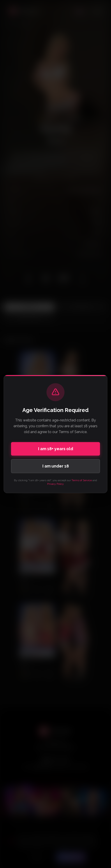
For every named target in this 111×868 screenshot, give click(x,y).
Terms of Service (82, 480)
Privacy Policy (55, 484)
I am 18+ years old (56, 449)
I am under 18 (56, 466)
